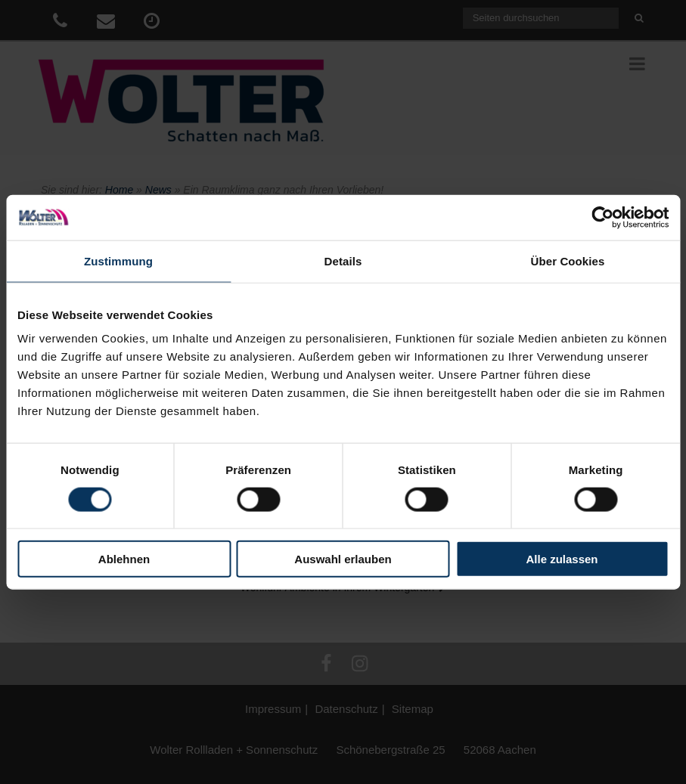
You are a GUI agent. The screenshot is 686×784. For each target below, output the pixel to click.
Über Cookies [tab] (568, 260)
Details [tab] (343, 260)
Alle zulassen (562, 559)
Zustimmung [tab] (118, 260)
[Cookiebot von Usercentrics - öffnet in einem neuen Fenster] (602, 217)
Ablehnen (124, 559)
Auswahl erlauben (343, 559)
